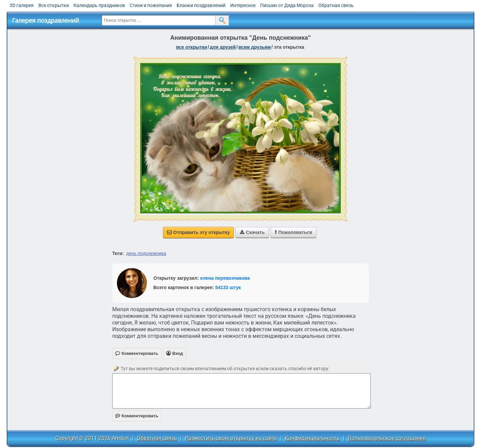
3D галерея (22, 5)
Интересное (243, 5)
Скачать (252, 232)
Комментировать (137, 416)
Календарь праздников (99, 5)
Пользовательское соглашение (387, 438)
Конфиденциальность (312, 438)
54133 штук (228, 287)
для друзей (223, 47)
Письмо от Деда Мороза (287, 5)
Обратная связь (336, 5)
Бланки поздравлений (201, 5)
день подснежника (146, 253)
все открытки (192, 47)
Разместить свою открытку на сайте (231, 438)
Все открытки (54, 5)
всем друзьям (255, 47)
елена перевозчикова (225, 278)
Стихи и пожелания (151, 5)
